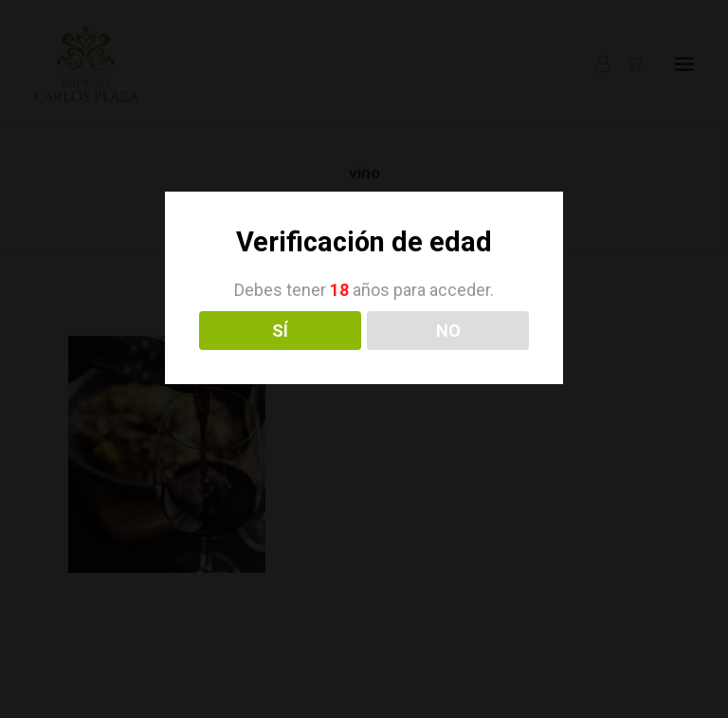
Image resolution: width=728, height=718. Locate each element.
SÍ (280, 331)
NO (448, 331)
